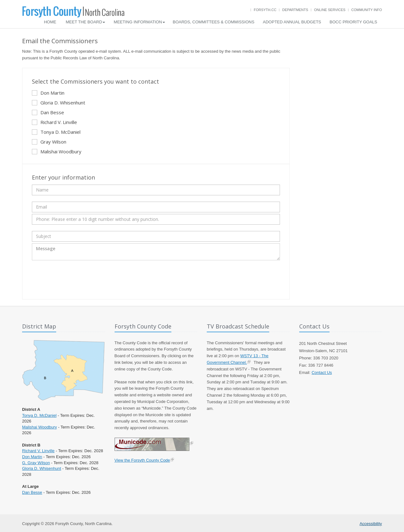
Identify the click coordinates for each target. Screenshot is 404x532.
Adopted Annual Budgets (292, 22)
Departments (295, 10)
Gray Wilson (49, 142)
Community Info (367, 10)
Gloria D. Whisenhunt (59, 103)
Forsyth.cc (265, 10)
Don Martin (48, 93)
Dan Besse (48, 112)
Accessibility (371, 524)
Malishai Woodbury (57, 151)
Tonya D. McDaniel (56, 132)
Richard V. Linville (54, 122)
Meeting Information (139, 22)
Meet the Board (85, 22)
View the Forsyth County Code (142, 460)
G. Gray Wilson (36, 463)
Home (50, 22)
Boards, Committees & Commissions (214, 22)
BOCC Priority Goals (353, 22)
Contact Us (322, 372)
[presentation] (80, 279)
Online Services (330, 10)
